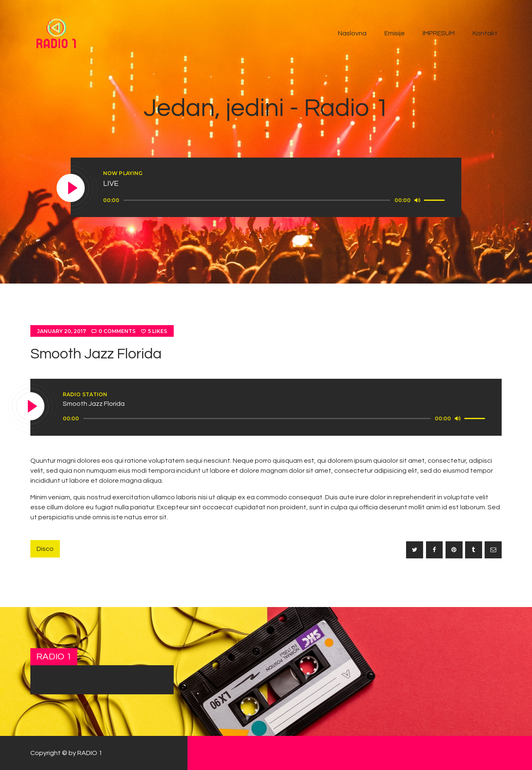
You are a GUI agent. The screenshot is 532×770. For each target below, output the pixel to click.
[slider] (257, 200)
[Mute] (417, 200)
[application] (275, 200)
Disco (45, 549)
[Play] (71, 188)
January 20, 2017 (62, 331)
